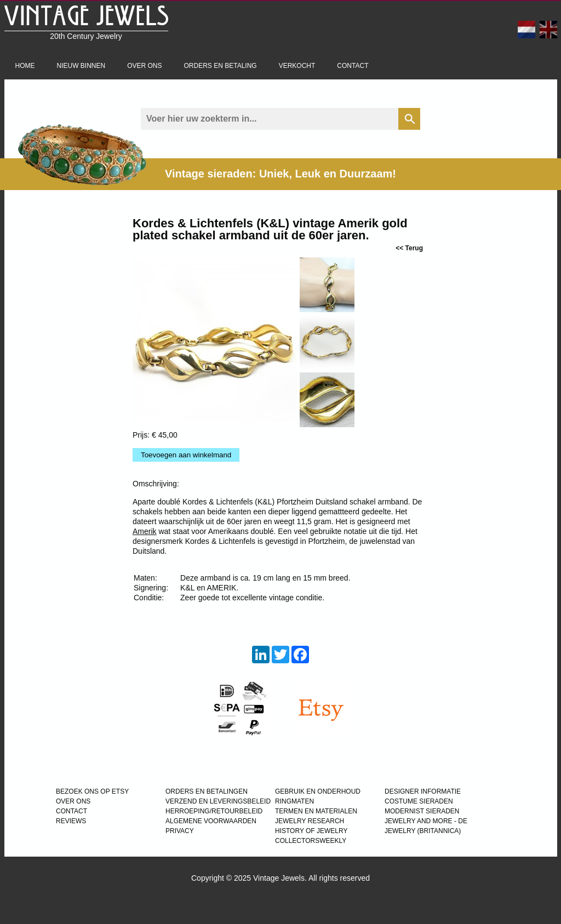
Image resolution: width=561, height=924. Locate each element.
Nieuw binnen (81, 66)
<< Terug (409, 248)
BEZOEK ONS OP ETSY (92, 791)
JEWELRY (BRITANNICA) (423, 831)
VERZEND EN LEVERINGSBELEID (218, 801)
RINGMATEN (294, 801)
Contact (353, 66)
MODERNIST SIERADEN (422, 811)
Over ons (144, 66)
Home (25, 66)
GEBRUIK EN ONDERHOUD (318, 791)
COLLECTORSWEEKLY (311, 841)
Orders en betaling (221, 66)
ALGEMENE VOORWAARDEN (211, 821)
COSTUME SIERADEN (419, 801)
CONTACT (71, 811)
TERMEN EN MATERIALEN (316, 811)
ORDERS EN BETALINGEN (207, 791)
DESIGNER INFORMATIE (423, 791)
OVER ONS (73, 801)
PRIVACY (180, 831)
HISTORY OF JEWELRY (311, 831)
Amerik (145, 531)
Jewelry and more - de (426, 821)
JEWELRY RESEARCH (310, 821)
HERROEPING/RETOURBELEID (214, 811)
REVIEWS (71, 821)
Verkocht (297, 66)
